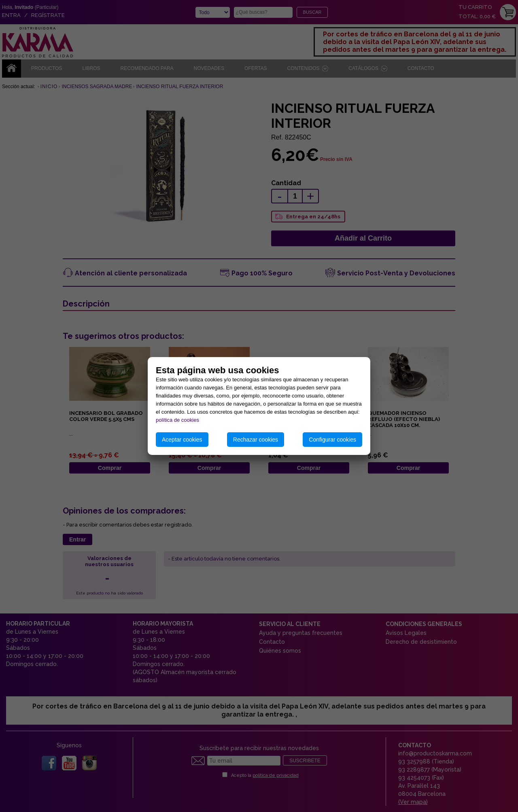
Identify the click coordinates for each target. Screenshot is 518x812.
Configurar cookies (332, 440)
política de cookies (177, 420)
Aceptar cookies (182, 440)
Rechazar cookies (256, 440)
